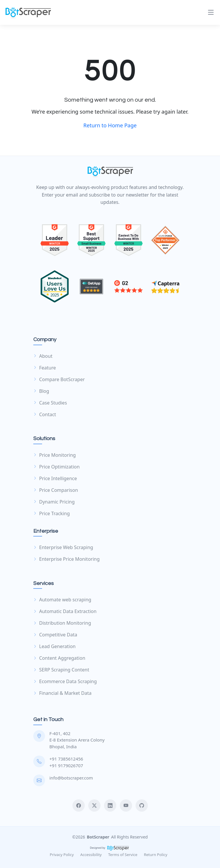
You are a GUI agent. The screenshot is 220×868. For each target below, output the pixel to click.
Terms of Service (123, 855)
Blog (41, 391)
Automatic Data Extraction (65, 611)
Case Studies (50, 403)
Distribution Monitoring (62, 623)
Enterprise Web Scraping (63, 547)
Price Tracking (52, 513)
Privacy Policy (62, 855)
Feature (45, 368)
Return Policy (155, 855)
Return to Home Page (110, 125)
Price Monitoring (54, 455)
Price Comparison (56, 490)
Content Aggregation (59, 658)
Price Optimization (57, 467)
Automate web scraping (62, 600)
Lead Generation (54, 646)
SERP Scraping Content (61, 670)
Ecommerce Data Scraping (65, 681)
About (43, 356)
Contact (45, 414)
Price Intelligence (55, 478)
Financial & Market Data (62, 693)
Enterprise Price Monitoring (66, 559)
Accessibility (91, 855)
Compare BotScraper (59, 379)
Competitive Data (55, 635)
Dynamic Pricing (54, 502)
